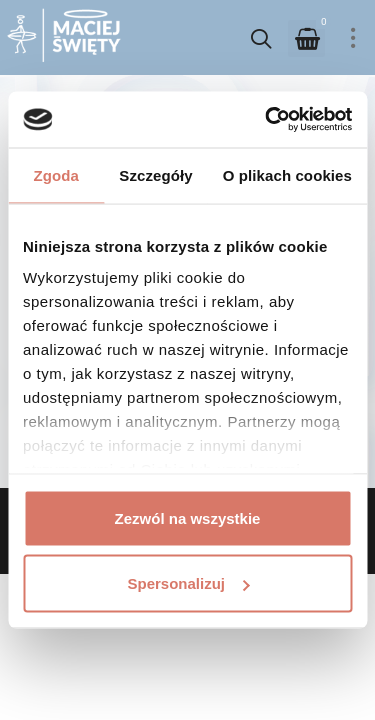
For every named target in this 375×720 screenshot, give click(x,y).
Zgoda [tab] (56, 174)
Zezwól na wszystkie (188, 517)
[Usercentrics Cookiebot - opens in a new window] (267, 120)
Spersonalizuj (188, 583)
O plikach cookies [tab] (287, 174)
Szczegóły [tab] (155, 174)
